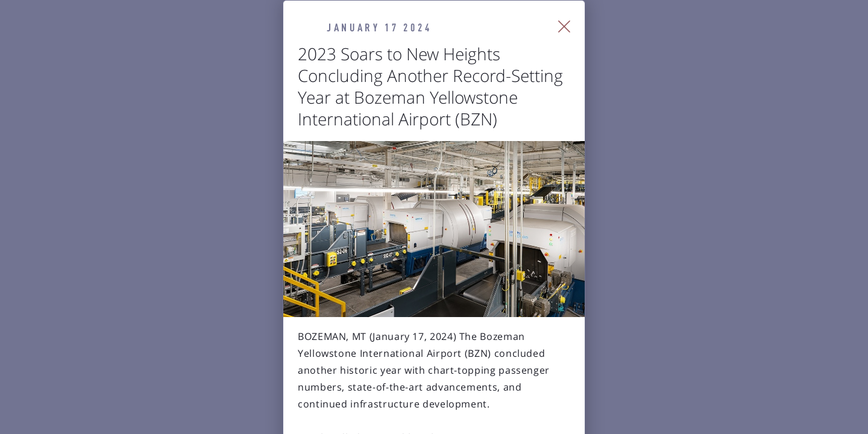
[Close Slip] (703, 42)
